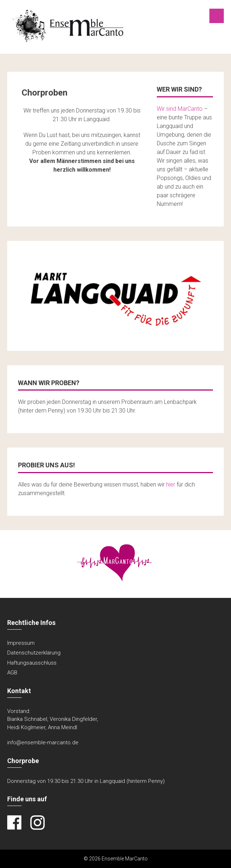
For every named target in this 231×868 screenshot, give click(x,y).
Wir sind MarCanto (180, 109)
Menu (217, 16)
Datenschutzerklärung (34, 653)
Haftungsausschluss (32, 663)
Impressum (21, 643)
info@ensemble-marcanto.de (43, 743)
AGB (12, 673)
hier (171, 484)
